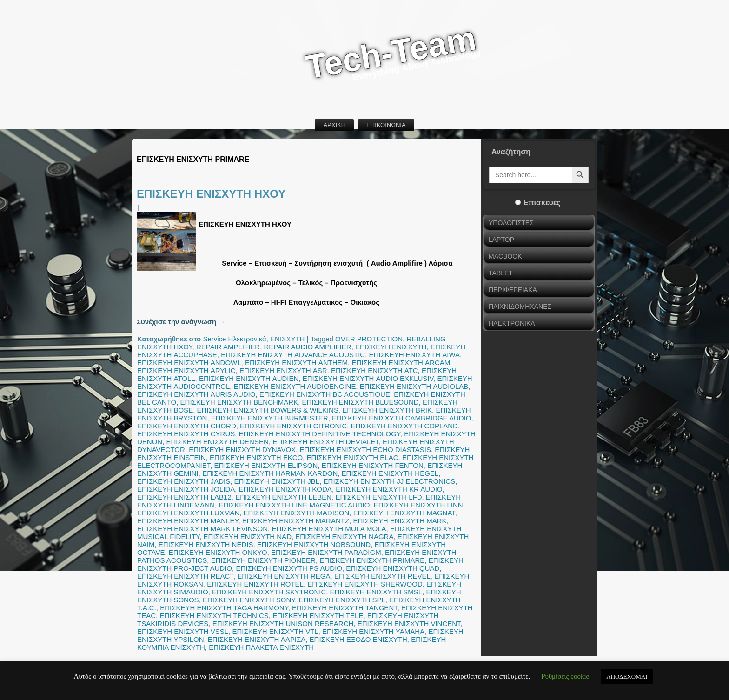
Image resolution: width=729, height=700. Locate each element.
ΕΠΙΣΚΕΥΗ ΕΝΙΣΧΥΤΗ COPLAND (404, 426)
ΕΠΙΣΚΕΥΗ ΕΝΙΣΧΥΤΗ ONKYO (218, 552)
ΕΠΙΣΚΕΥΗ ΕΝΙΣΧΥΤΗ (391, 347)
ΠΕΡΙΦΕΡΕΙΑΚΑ (513, 290)
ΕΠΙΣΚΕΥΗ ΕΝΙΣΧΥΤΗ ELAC (353, 457)
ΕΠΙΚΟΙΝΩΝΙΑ (386, 125)
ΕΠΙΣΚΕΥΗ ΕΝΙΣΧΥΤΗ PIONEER (263, 560)
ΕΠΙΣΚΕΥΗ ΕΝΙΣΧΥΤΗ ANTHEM (296, 363)
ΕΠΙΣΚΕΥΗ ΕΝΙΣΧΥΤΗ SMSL (376, 592)
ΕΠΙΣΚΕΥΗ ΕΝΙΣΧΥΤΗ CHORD (187, 426)
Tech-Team (391, 53)
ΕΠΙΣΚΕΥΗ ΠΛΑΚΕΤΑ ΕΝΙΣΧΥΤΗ (261, 647)
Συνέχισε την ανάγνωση (181, 322)
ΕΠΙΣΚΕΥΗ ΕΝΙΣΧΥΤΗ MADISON (297, 513)
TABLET (501, 273)
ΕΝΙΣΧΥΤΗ (287, 339)
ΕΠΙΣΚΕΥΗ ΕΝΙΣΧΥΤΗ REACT (185, 576)
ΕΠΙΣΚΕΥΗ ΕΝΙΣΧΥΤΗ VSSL (183, 631)
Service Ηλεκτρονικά (234, 339)
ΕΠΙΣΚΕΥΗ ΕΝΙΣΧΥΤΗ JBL (277, 481)
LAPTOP (501, 240)
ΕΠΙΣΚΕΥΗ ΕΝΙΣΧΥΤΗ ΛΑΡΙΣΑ (257, 639)
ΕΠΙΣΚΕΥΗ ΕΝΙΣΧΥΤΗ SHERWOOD (365, 584)
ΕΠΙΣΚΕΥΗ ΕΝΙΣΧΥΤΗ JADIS (184, 481)
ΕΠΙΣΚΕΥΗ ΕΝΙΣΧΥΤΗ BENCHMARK (239, 402)
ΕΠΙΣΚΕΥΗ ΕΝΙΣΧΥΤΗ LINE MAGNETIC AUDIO (294, 505)
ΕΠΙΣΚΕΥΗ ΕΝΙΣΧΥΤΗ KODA (285, 489)
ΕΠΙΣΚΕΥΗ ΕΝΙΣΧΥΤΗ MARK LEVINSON (202, 529)
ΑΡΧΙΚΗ (334, 125)
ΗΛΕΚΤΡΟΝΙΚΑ (512, 323)
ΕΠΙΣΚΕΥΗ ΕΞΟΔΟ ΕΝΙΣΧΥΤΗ (358, 639)
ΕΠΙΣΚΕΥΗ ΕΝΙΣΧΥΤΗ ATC (374, 370)
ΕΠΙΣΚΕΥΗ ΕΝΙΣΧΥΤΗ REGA (284, 576)
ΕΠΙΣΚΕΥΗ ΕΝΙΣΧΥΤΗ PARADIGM (326, 552)
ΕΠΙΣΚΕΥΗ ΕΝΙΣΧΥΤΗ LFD (378, 497)
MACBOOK (505, 256)
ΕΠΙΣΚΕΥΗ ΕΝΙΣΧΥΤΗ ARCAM (401, 363)
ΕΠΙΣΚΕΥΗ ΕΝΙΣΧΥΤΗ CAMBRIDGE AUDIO (401, 418)
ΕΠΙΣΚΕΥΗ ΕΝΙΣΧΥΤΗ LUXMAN (188, 513)
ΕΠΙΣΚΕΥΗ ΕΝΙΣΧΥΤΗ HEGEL (390, 473)
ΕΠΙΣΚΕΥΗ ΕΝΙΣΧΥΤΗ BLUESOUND (360, 402)
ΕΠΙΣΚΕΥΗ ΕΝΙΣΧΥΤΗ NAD (248, 537)
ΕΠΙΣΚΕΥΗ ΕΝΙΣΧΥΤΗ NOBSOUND (314, 544)
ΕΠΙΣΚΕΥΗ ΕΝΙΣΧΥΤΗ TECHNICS (214, 616)
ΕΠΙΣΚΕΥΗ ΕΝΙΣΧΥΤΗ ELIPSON (266, 465)
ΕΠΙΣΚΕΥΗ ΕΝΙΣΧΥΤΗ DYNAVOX (242, 450)
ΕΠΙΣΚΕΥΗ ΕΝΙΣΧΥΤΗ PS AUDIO (289, 568)
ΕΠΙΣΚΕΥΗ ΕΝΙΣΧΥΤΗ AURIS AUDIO (196, 394)
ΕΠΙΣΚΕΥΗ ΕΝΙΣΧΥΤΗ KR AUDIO (389, 489)
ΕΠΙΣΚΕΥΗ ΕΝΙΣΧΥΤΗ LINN (418, 505)
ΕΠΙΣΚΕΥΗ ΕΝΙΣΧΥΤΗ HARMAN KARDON (270, 473)
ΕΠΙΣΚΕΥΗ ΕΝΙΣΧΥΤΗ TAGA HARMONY (224, 608)
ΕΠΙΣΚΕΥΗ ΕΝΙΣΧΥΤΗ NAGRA (344, 537)
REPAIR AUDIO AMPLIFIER (308, 347)
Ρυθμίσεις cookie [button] (565, 676)
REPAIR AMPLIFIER (228, 347)
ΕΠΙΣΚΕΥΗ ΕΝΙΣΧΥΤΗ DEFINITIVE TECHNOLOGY (320, 434)
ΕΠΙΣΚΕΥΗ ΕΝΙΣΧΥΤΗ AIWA (415, 355)
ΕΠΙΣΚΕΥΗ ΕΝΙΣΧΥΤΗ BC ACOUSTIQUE (325, 394)
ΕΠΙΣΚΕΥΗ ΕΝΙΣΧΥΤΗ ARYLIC (186, 370)
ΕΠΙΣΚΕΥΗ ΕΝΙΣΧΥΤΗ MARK (400, 521)
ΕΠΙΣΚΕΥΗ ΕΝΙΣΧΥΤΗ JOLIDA (186, 489)
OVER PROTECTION (369, 339)
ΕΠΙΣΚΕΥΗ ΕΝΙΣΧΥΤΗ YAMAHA (373, 631)
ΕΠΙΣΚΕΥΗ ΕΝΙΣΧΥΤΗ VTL (275, 631)
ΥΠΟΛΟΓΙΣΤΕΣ (511, 223)
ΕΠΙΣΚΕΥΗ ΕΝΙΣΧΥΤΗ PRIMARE (372, 560)
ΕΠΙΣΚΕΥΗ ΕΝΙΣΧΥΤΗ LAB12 (184, 497)
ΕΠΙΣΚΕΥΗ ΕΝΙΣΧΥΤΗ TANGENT (345, 608)
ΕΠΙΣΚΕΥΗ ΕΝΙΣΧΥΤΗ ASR (283, 370)
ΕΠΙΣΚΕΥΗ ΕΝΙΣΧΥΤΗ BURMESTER (270, 418)
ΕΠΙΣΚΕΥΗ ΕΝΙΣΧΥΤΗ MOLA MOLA (329, 529)
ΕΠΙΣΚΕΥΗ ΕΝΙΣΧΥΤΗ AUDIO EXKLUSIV (368, 378)
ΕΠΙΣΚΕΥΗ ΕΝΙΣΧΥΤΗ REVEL (382, 576)
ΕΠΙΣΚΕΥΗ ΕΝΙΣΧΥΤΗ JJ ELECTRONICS (390, 481)
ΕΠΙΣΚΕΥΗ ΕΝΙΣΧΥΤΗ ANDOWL (189, 363)
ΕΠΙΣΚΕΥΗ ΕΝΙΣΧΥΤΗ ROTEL (255, 584)
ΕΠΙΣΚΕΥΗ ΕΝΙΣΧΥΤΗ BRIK (387, 410)
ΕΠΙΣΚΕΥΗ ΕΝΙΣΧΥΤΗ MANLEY (188, 521)
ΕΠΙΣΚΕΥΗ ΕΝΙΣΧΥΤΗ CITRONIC (293, 426)
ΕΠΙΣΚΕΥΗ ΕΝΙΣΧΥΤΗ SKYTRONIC (269, 592)
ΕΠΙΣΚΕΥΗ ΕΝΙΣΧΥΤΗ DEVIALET (326, 442)
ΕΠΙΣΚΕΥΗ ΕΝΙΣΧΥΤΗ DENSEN (218, 442)
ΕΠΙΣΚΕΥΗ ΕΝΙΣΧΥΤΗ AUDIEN (249, 378)
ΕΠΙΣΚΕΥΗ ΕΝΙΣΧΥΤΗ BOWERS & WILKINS (267, 410)
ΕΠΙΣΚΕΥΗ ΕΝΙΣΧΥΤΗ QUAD (393, 568)
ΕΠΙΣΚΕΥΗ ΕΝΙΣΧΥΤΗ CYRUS (186, 434)
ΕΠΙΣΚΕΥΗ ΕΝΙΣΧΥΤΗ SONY (249, 600)
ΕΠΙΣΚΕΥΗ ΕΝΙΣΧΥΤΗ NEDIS (206, 544)
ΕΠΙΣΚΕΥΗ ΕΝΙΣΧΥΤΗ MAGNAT (404, 513)
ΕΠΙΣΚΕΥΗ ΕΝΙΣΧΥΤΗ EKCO (256, 457)
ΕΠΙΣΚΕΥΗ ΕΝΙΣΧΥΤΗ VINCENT (409, 623)
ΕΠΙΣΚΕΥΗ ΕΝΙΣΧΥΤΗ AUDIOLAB (414, 386)
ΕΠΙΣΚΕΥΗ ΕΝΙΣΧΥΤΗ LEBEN (283, 497)
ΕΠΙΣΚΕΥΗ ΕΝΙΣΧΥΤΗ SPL (342, 600)
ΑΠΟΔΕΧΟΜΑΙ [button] (627, 677)
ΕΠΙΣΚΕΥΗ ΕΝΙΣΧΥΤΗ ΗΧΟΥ (211, 194)
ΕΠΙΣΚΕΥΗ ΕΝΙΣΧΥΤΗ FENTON (373, 465)
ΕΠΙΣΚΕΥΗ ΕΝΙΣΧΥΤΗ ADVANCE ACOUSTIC (293, 355)
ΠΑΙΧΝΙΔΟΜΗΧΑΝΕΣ (520, 307)
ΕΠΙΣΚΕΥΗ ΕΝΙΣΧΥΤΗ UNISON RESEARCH (283, 623)
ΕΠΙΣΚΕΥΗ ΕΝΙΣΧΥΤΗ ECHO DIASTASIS (365, 450)
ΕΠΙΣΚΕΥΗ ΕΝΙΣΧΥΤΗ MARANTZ (296, 521)
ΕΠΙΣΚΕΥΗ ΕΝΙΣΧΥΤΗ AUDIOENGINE (295, 386)
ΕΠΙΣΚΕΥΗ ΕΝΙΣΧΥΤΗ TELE (318, 616)
